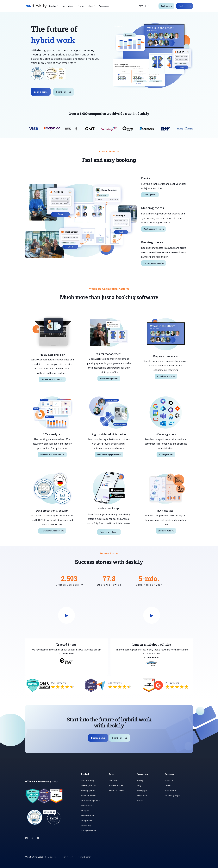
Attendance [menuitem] (86, 806)
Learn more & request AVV (52, 531)
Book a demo (41, 92)
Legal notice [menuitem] (53, 857)
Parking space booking (154, 263)
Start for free (64, 92)
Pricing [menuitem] (81, 6)
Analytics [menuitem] (85, 811)
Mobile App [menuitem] (86, 826)
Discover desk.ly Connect (52, 379)
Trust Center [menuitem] (171, 791)
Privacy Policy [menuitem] (68, 857)
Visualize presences (166, 376)
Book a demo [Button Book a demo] (166, 6)
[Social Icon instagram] (32, 838)
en (149, 6)
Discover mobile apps (109, 532)
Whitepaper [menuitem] (142, 791)
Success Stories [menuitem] (116, 786)
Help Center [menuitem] (142, 796)
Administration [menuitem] (88, 816)
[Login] (141, 6)
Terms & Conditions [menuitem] (86, 857)
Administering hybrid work (109, 455)
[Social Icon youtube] (37, 838)
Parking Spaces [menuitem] (88, 791)
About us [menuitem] (169, 780)
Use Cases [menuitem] (114, 780)
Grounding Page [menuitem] (172, 796)
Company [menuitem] (170, 774)
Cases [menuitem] (91, 6)
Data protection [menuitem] (88, 831)
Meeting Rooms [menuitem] (88, 786)
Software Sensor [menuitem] (89, 796)
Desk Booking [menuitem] (87, 780)
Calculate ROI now (166, 531)
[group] (116, 634)
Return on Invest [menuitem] (117, 791)
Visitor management (109, 379)
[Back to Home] (36, 7)
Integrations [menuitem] (68, 6)
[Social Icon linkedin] (27, 838)
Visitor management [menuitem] (90, 801)
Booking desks (150, 195)
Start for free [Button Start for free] (185, 6)
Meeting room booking (154, 229)
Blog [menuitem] (139, 786)
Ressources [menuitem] (104, 6)
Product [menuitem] (53, 6)
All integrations (166, 455)
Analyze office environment (52, 455)
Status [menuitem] (140, 801)
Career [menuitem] (168, 786)
